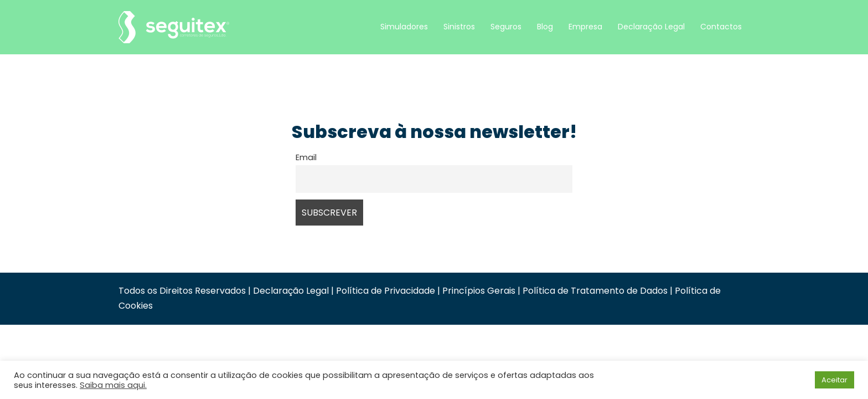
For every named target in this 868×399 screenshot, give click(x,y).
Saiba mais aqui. (113, 385)
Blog (545, 27)
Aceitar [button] (835, 380)
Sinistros (459, 27)
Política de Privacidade (386, 291)
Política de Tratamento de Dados (595, 291)
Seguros (506, 27)
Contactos (721, 27)
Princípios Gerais (479, 291)
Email (306, 157)
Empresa (585, 27)
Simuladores (404, 27)
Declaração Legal (651, 27)
